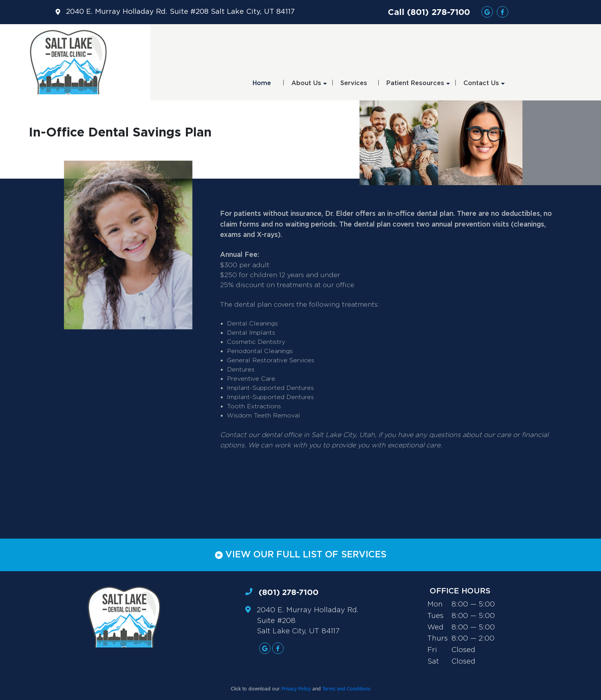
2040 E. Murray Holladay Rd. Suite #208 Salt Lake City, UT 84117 (180, 12)
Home (262, 83)
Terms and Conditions (346, 688)
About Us (309, 86)
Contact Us (484, 86)
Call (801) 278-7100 (429, 12)
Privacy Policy (296, 688)
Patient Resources (418, 86)
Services (354, 83)
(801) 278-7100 (289, 592)
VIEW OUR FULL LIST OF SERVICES (301, 555)
